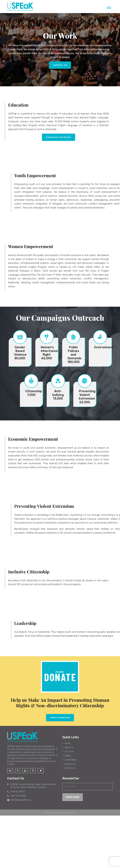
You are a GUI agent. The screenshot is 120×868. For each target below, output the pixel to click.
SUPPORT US (60, 65)
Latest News (71, 760)
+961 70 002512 (17, 796)
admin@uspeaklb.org (19, 800)
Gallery (68, 756)
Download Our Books (59, 137)
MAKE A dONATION (60, 718)
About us (69, 747)
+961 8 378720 (16, 792)
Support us (70, 764)
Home (67, 743)
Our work (69, 752)
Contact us (70, 768)
